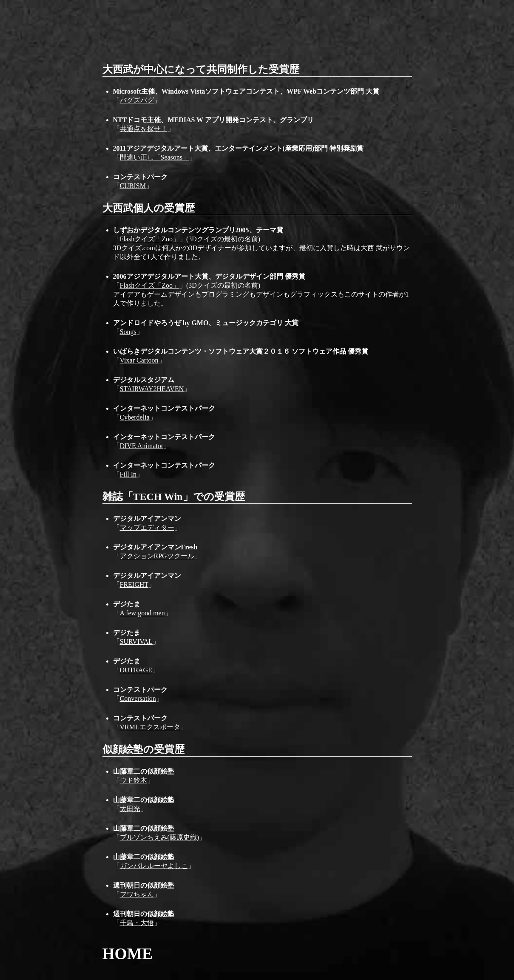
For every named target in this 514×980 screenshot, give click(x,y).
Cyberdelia (135, 417)
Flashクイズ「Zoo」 (150, 239)
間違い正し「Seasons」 (155, 157)
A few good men (142, 613)
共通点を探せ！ (144, 129)
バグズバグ (137, 100)
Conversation (138, 699)
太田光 (130, 809)
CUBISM (133, 186)
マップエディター (147, 527)
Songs (128, 332)
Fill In (128, 474)
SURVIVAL (136, 641)
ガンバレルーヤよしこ (154, 866)
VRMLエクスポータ (150, 727)
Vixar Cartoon (139, 360)
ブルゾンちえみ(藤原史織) (160, 837)
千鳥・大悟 (137, 923)
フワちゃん (137, 894)
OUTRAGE (136, 670)
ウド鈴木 (133, 780)
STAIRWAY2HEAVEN (152, 389)
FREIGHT (134, 584)
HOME (128, 954)
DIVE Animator (142, 446)
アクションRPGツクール (157, 556)
